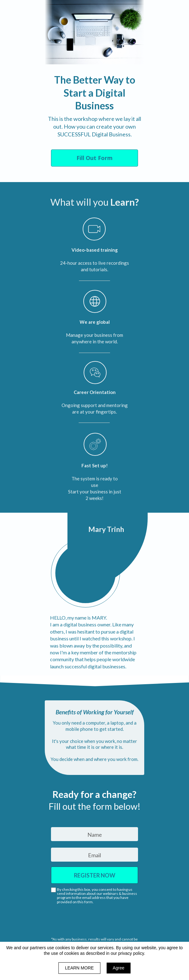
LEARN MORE (79, 968)
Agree (119, 968)
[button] (94, 158)
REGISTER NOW (94, 875)
